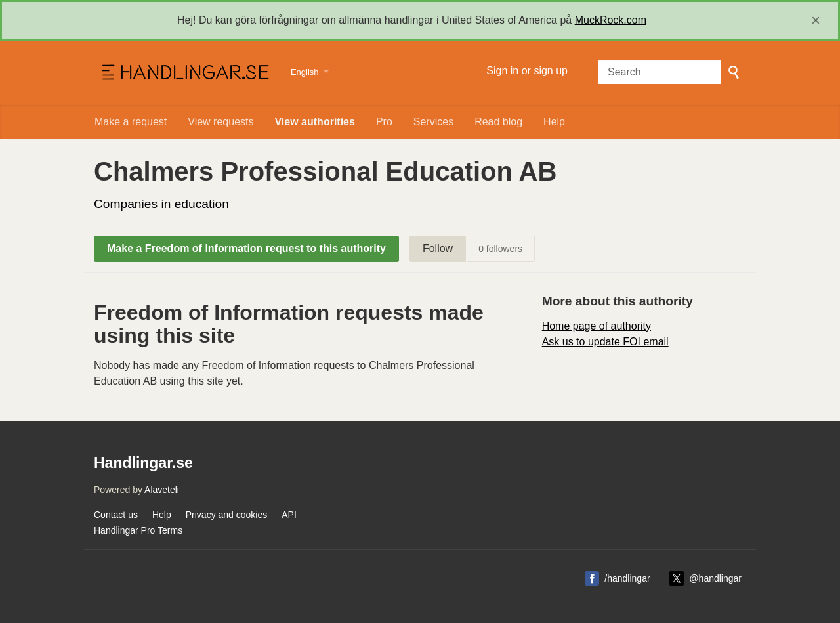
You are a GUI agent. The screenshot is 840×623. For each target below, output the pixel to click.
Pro (384, 122)
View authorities (314, 122)
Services (433, 122)
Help (554, 122)
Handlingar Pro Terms (138, 530)
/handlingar (627, 578)
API (289, 515)
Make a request (131, 122)
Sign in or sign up (527, 71)
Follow (438, 248)
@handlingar (715, 578)
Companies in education (161, 204)
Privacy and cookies (227, 515)
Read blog (498, 122)
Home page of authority (597, 326)
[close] (816, 20)
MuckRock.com (611, 20)
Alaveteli (162, 490)
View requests (220, 122)
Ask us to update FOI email (605, 342)
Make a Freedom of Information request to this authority (246, 248)
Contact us (116, 515)
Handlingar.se (184, 73)
